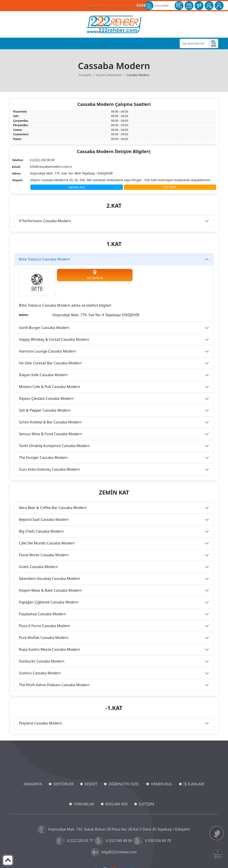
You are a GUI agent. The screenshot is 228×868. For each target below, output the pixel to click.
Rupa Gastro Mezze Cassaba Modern (50, 649)
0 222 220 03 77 (75, 841)
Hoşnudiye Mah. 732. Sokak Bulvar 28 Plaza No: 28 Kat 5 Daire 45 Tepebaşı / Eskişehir (114, 830)
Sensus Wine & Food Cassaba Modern (50, 434)
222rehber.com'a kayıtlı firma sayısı (114, 5)
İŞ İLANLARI (194, 784)
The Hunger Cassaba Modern (43, 458)
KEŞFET (91, 784)
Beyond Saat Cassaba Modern (44, 519)
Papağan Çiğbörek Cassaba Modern (49, 602)
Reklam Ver (146, 43)
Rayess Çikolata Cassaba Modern (46, 398)
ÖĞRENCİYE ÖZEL (124, 784)
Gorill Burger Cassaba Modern (44, 328)
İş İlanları (106, 43)
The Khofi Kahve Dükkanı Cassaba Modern (54, 685)
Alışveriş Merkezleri (109, 75)
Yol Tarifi (170, 187)
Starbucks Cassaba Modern (42, 661)
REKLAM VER (116, 804)
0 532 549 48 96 (114, 841)
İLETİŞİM (147, 804)
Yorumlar (126, 43)
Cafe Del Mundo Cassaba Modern (47, 543)
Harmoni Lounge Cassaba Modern (48, 351)
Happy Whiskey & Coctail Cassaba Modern (54, 339)
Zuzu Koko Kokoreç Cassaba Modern (49, 469)
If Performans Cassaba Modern (45, 221)
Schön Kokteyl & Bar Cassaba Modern (50, 422)
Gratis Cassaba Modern (38, 567)
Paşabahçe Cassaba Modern (42, 614)
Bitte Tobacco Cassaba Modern (45, 259)
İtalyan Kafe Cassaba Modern (43, 375)
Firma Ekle (162, 6)
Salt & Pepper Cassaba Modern (45, 410)
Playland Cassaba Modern (41, 723)
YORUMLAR (84, 804)
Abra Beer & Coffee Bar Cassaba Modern (53, 508)
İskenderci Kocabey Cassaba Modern (50, 579)
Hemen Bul (86, 43)
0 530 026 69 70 (153, 841)
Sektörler (38, 43)
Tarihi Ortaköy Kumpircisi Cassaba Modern (54, 446)
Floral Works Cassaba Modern (44, 555)
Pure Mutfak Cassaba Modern (44, 638)
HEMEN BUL (162, 784)
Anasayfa (19, 43)
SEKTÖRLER (63, 784)
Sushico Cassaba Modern (40, 673)
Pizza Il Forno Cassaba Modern (45, 626)
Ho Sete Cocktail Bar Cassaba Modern (50, 363)
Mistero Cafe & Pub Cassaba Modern (49, 387)
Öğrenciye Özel (62, 43)
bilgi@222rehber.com (114, 852)
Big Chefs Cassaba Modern (41, 531)
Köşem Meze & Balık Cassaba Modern (50, 590)
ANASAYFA (33, 784)
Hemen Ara (77, 187)
